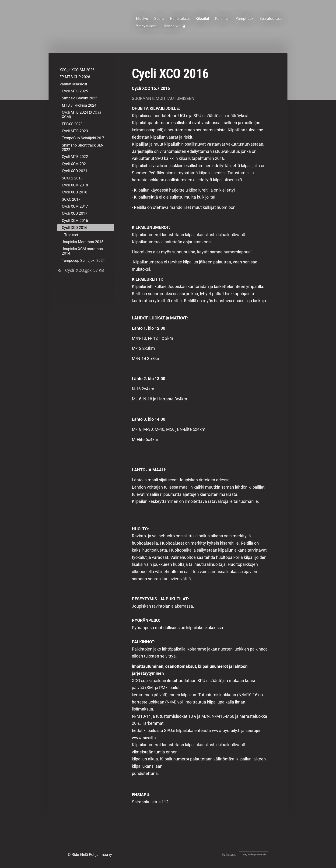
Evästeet (229, 855)
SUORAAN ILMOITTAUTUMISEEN (163, 98)
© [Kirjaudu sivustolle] (70, 855)
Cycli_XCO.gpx (78, 270)
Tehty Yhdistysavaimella (254, 855)
